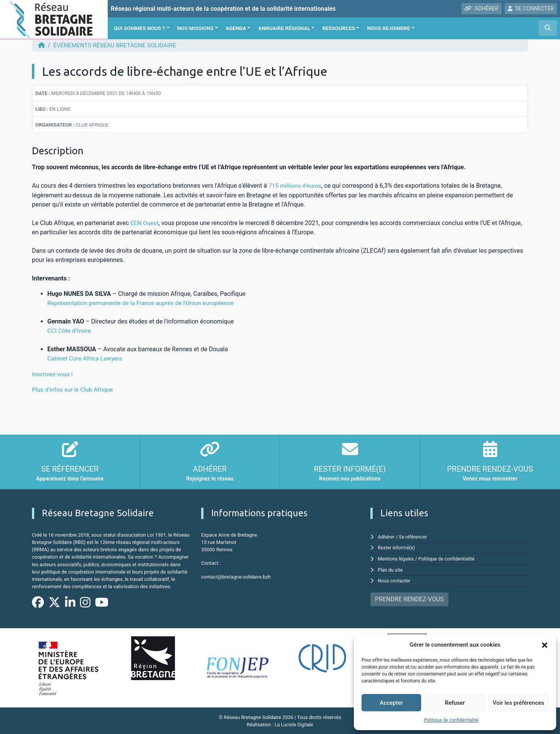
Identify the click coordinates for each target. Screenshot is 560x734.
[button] (545, 645)
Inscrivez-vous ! (53, 373)
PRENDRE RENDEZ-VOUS (409, 598)
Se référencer (414, 536)
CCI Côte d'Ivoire (70, 330)
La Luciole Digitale (294, 724)
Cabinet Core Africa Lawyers (86, 358)
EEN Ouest (145, 223)
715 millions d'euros (296, 186)
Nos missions (196, 28)
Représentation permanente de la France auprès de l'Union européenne (144, 303)
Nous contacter (394, 580)
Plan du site (391, 568)
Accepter (391, 703)
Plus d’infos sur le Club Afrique (74, 389)
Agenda (236, 28)
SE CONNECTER (531, 8)
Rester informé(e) (397, 547)
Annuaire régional (284, 28)
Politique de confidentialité (451, 720)
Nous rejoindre (388, 28)
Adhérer (386, 536)
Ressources (339, 28)
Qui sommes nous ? (139, 28)
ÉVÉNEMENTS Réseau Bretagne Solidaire (117, 45)
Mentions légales (396, 558)
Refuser (455, 703)
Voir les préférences (518, 703)
